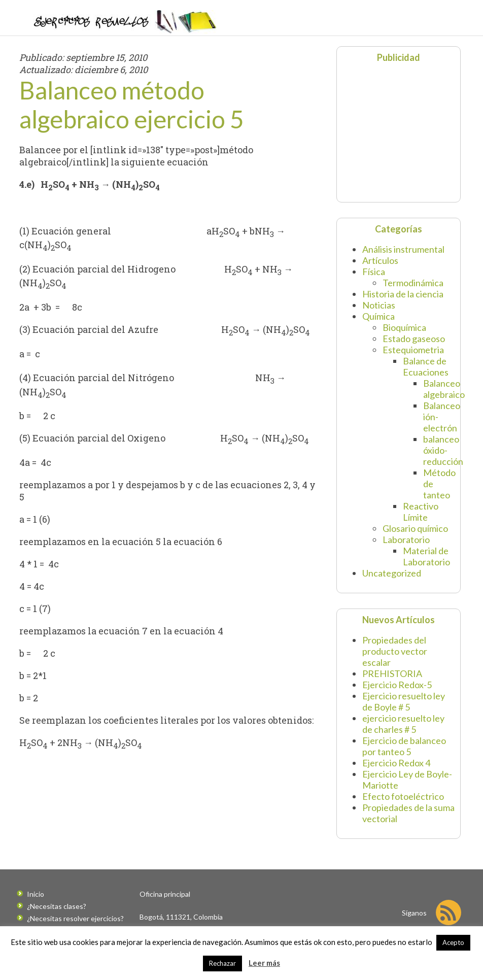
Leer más (264, 963)
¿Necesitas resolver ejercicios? (75, 918)
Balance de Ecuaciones (426, 366)
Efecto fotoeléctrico (403, 796)
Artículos (380, 260)
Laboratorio (406, 539)
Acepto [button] (453, 942)
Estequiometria (413, 350)
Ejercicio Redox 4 (396, 763)
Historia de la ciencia (403, 294)
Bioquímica (404, 327)
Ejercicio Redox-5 (397, 685)
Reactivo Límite (421, 512)
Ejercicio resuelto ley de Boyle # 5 (404, 701)
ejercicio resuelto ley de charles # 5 (403, 724)
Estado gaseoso (414, 339)
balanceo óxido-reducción (443, 450)
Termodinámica (413, 283)
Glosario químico (415, 528)
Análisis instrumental (403, 249)
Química (378, 316)
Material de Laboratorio (426, 556)
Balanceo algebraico (444, 389)
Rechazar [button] (222, 963)
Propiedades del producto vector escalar (395, 651)
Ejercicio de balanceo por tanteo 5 (404, 746)
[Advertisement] (405, 131)
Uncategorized (392, 573)
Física (374, 272)
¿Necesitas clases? (57, 906)
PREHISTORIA (392, 673)
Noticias (379, 305)
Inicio (36, 894)
